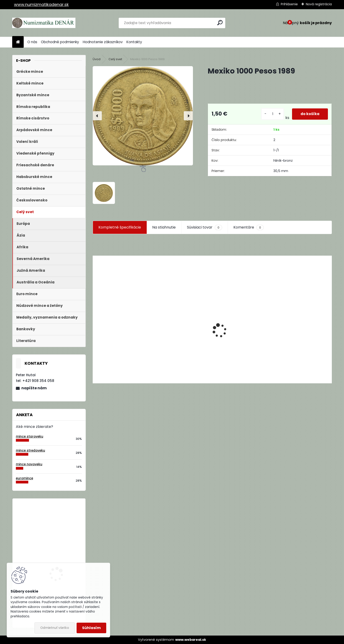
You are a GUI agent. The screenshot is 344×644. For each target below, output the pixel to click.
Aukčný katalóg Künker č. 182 (118, 347)
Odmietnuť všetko (55, 628)
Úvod (97, 59)
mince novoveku (29, 464)
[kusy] (272, 114)
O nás (32, 42)
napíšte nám (34, 388)
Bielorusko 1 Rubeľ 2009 (61, 521)
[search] (220, 23)
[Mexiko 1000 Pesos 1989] (143, 116)
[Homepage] (18, 42)
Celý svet (115, 59)
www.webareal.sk (191, 640)
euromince (24, 478)
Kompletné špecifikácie (120, 227)
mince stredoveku (30, 451)
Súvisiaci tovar (205, 227)
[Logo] (44, 23)
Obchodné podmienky (60, 42)
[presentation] (97, 116)
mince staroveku (30, 436)
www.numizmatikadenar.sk (41, 4)
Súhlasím (91, 628)
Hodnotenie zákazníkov (103, 42)
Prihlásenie (289, 4)
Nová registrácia (319, 4)
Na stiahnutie (164, 227)
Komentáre (249, 227)
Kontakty (134, 42)
